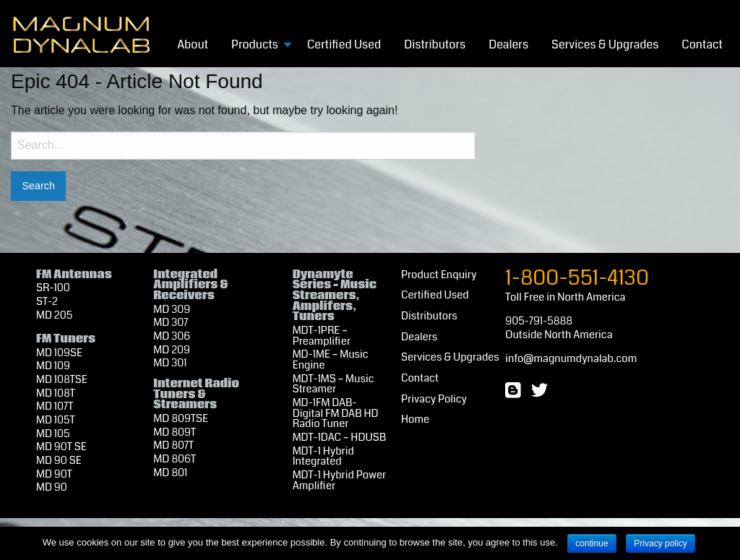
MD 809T (175, 432)
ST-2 (47, 302)
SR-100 (53, 288)
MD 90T (54, 474)
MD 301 (170, 363)
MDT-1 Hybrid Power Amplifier (340, 481)
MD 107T (55, 406)
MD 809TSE (181, 419)
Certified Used (344, 44)
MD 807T (173, 445)
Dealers (508, 44)
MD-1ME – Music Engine (331, 360)
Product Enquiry (439, 275)
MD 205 (54, 315)
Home (415, 419)
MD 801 (170, 473)
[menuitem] (193, 44)
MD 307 (171, 323)
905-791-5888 (539, 321)
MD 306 (172, 336)
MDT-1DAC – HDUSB (339, 438)
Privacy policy (660, 543)
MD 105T (56, 420)
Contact (702, 44)
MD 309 (172, 310)
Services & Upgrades (605, 44)
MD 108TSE (62, 380)
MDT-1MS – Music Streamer (334, 384)
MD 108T (56, 393)
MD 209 (172, 350)
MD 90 (52, 487)
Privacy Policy (434, 399)
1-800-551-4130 (577, 278)
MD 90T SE (61, 447)
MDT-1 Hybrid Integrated (323, 457)
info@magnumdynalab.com (571, 359)
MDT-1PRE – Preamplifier (322, 336)
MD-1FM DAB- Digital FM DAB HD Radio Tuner (336, 413)
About (193, 44)
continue (591, 543)
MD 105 (53, 434)
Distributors (435, 44)
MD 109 (53, 366)
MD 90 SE (59, 461)
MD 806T (175, 459)
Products (255, 44)
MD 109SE (59, 353)
